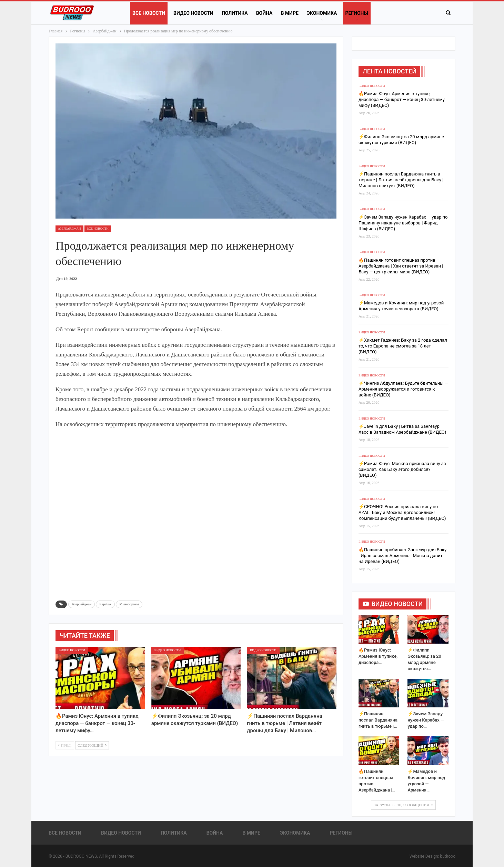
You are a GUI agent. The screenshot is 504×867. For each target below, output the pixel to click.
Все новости (149, 13)
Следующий (92, 745)
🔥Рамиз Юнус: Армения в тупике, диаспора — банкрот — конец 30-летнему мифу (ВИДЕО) (402, 99)
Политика (235, 13)
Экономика (322, 13)
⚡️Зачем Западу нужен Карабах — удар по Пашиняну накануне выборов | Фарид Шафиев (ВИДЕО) (403, 223)
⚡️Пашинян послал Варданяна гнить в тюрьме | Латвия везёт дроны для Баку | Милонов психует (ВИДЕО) (401, 180)
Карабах (105, 604)
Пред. (65, 745)
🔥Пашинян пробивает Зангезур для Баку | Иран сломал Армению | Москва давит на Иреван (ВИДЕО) (402, 556)
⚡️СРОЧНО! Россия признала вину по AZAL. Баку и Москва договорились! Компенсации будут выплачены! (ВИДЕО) (402, 512)
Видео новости (193, 13)
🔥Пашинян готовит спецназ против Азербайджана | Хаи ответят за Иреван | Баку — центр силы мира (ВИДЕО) (401, 266)
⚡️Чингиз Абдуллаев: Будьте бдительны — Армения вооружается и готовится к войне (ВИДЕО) (403, 389)
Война (264, 13)
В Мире (289, 13)
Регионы (356, 13)
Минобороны (129, 604)
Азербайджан (69, 229)
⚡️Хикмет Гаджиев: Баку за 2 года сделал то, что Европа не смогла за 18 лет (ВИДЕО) (403, 346)
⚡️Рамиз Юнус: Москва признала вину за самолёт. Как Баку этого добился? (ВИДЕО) (402, 469)
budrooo (448, 856)
